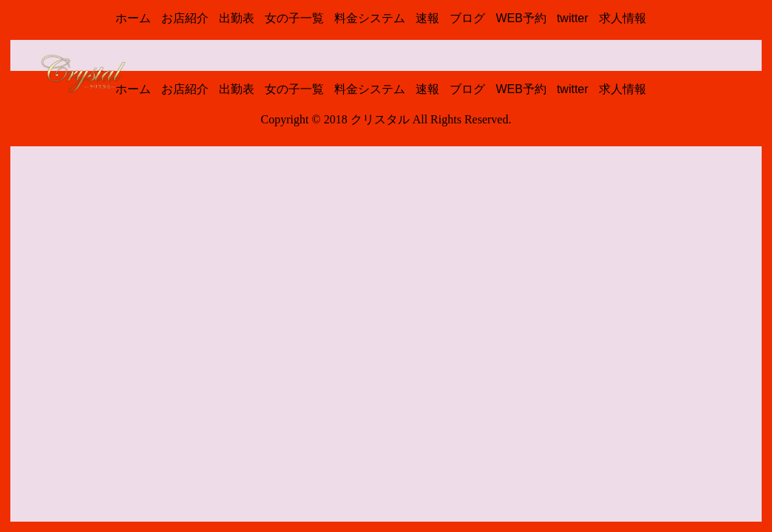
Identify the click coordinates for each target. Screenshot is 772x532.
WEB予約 (521, 18)
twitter (573, 18)
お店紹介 (185, 18)
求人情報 (623, 18)
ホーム (133, 18)
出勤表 (237, 18)
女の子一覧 (294, 18)
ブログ (467, 18)
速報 (427, 18)
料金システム (370, 18)
